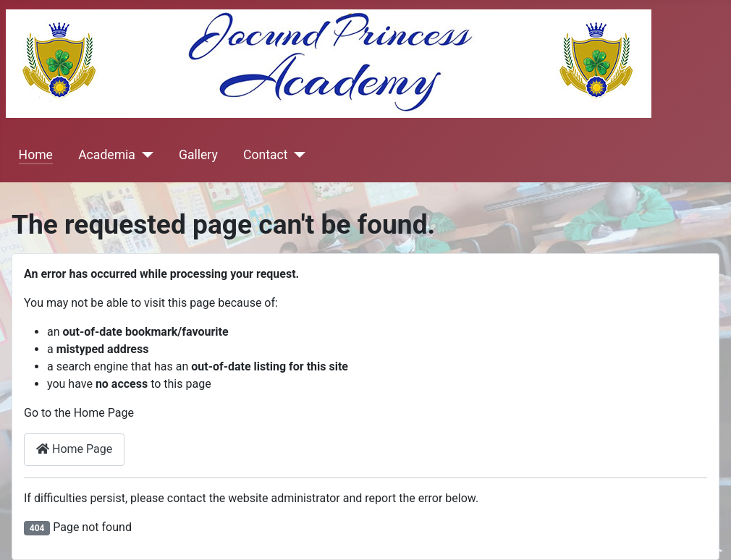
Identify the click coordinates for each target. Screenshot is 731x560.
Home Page (74, 449)
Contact (266, 155)
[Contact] (296, 155)
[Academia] (144, 155)
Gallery (198, 155)
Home (36, 155)
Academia (107, 155)
